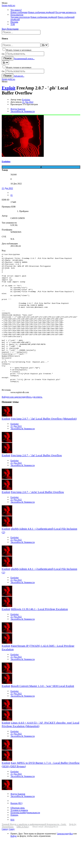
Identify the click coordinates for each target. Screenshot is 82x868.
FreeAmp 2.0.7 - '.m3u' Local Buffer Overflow (38, 521)
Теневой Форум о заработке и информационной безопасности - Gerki (34, 853)
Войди (13, 865)
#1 (12, 195)
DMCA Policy (23, 855)
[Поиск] (21, 32)
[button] (5, 3)
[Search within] (45, 45)
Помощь (14, 844)
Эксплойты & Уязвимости (23, 457)
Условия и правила (19, 839)
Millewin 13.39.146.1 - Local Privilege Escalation (39, 638)
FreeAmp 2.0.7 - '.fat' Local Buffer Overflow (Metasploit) (44, 447)
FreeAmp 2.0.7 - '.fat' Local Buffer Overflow (37, 484)
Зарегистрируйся (65, 862)
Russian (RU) (17, 832)
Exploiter (26, 100)
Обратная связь (18, 836)
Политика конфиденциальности (25, 841)
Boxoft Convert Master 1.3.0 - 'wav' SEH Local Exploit (43, 715)
